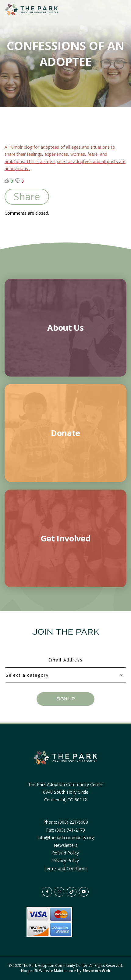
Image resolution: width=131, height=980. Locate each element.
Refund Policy (65, 853)
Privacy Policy (65, 860)
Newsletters (65, 845)
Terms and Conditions (66, 868)
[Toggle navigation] (115, 10)
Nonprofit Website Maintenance (49, 971)
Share (27, 197)
